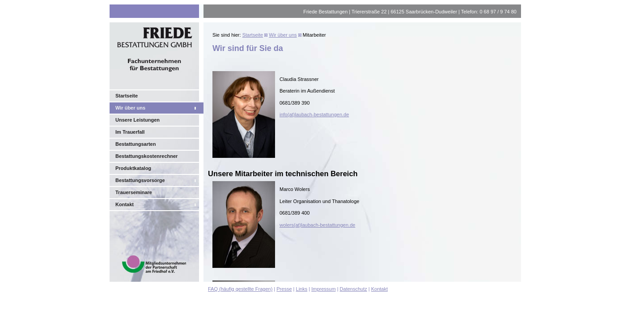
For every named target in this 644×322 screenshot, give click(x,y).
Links (302, 289)
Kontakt (125, 204)
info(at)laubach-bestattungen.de (314, 114)
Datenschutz (354, 289)
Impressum (323, 289)
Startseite (127, 96)
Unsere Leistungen (138, 120)
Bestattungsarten (136, 144)
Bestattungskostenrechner (146, 156)
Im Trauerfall (130, 132)
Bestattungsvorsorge (140, 180)
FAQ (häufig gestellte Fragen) (240, 289)
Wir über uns (130, 108)
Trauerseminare (134, 192)
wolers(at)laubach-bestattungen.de (317, 225)
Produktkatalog (133, 168)
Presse (284, 289)
